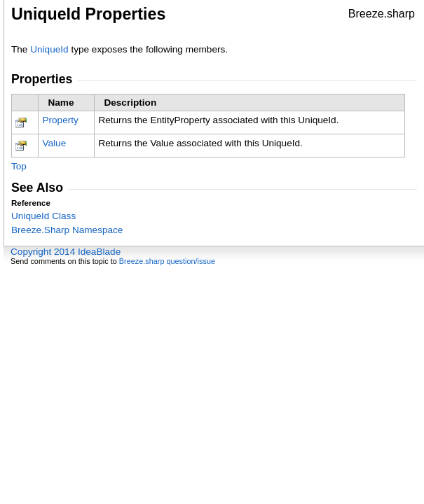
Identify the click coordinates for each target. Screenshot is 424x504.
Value (54, 143)
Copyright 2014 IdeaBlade (66, 252)
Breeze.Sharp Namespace (67, 230)
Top (19, 166)
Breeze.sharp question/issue (167, 261)
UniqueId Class (43, 216)
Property (60, 120)
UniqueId (49, 49)
